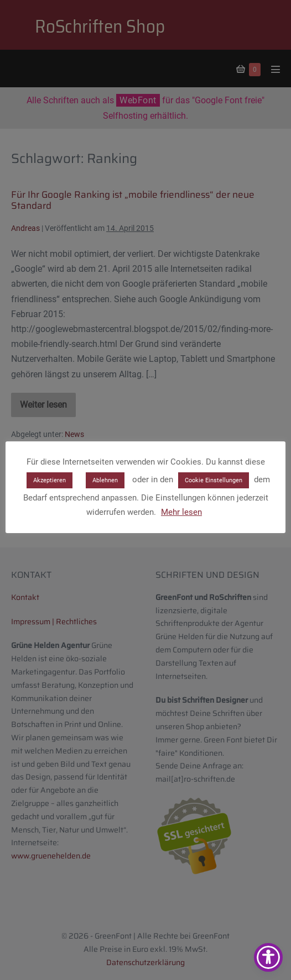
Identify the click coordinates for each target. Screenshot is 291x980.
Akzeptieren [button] (50, 480)
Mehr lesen (181, 512)
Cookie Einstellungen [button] (214, 480)
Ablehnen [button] (105, 480)
